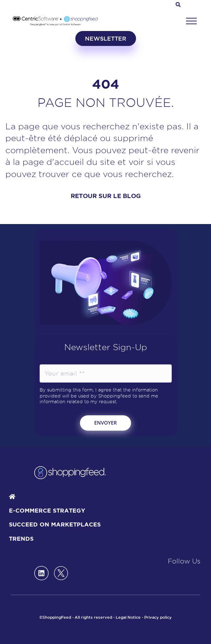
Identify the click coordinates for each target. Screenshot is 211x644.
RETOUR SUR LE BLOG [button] (106, 196)
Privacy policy (158, 617)
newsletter (106, 38)
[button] (191, 21)
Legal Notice (128, 617)
